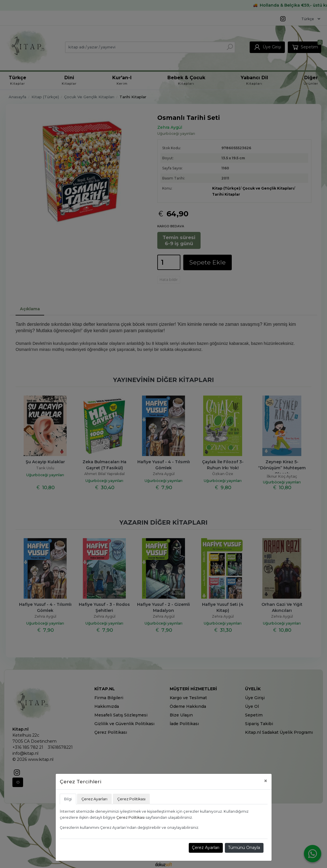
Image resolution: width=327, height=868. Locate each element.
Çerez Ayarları (206, 848)
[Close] (266, 781)
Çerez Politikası (130, 817)
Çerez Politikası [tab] (131, 799)
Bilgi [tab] (68, 799)
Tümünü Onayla (244, 848)
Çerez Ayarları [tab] (94, 799)
